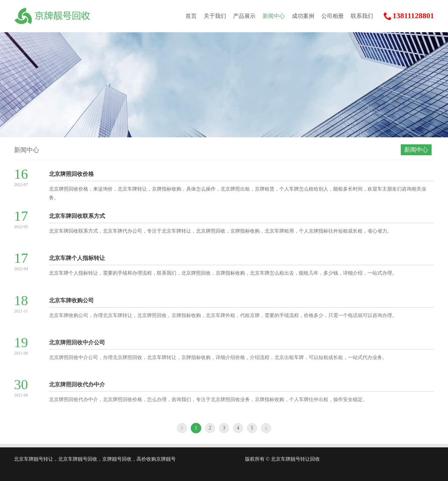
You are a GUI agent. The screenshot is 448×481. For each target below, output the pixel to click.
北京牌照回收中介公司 (77, 346)
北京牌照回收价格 (71, 174)
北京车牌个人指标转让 (77, 258)
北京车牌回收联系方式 (77, 216)
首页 (191, 16)
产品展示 (244, 16)
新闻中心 (274, 16)
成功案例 (303, 16)
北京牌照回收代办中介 (77, 388)
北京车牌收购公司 (71, 304)
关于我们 (215, 16)
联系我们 (362, 16)
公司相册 (332, 16)
